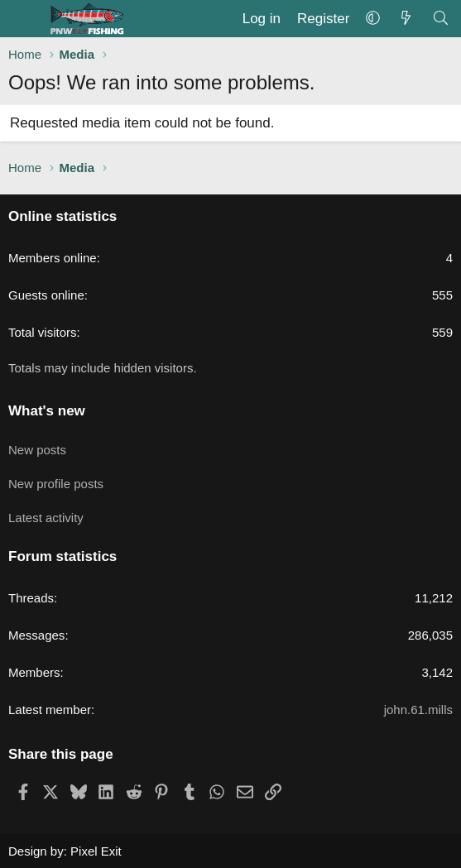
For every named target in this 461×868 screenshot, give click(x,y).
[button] (373, 19)
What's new (47, 411)
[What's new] (406, 19)
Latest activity (46, 518)
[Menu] (23, 19)
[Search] (440, 19)
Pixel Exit (96, 851)
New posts (37, 450)
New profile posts (56, 484)
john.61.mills (418, 710)
